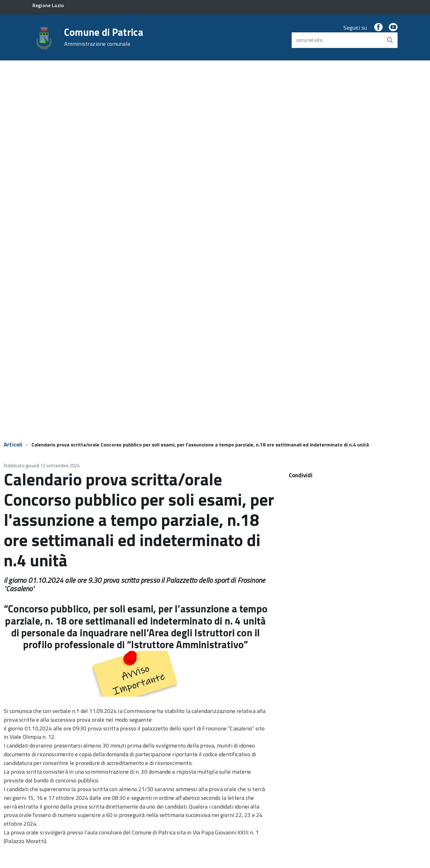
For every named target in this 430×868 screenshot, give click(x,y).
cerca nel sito (309, 40)
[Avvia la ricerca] (390, 40)
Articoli (13, 444)
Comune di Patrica (104, 37)
